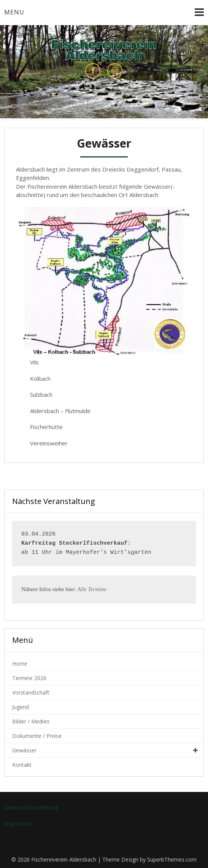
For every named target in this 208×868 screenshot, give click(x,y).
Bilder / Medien (31, 721)
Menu (14, 12)
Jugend (21, 707)
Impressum (18, 824)
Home (20, 664)
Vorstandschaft (31, 692)
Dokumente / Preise (37, 736)
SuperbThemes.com (172, 859)
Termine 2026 (29, 678)
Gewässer (24, 750)
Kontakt (22, 765)
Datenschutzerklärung (31, 807)
